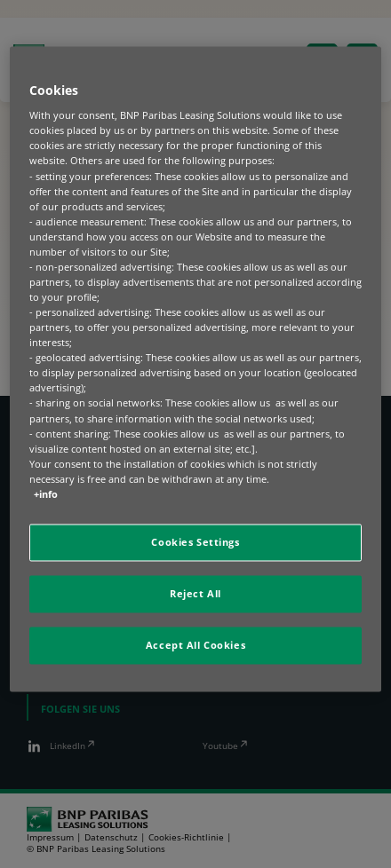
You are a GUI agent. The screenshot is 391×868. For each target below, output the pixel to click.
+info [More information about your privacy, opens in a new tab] (46, 494)
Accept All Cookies (195, 645)
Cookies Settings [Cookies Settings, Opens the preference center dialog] (195, 542)
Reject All (195, 593)
